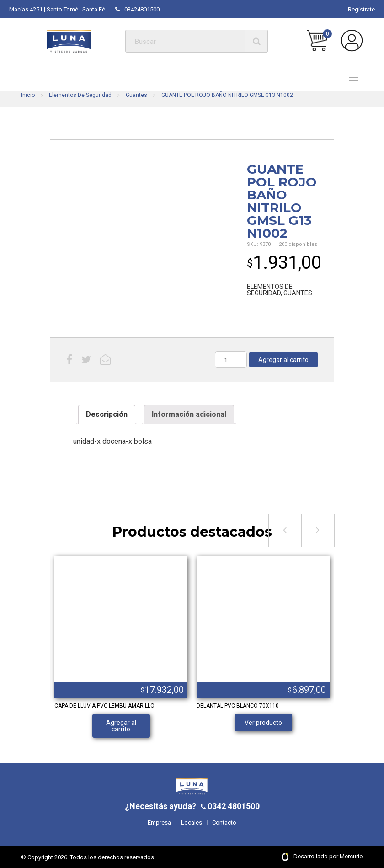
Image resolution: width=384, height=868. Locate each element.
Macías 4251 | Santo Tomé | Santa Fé (57, 9)
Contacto (224, 823)
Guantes (136, 95)
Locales (192, 823)
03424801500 (137, 9)
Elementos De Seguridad (80, 95)
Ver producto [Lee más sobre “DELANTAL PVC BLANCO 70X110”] (263, 723)
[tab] (107, 415)
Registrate (361, 9)
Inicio (28, 95)
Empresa (159, 823)
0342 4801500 (233, 806)
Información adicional (189, 414)
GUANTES (298, 293)
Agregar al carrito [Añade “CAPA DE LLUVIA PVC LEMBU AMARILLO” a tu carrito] (121, 726)
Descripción (107, 414)
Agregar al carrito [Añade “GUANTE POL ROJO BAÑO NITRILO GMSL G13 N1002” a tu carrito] (283, 360)
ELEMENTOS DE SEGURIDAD (270, 290)
